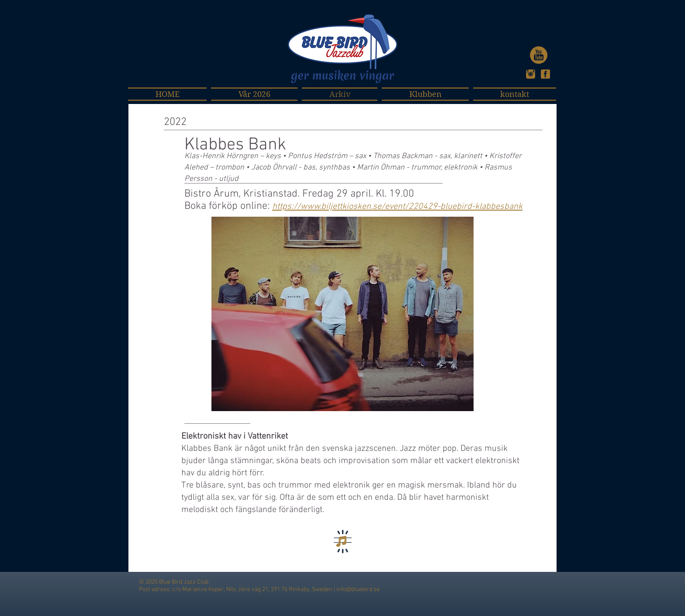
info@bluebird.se (358, 590)
